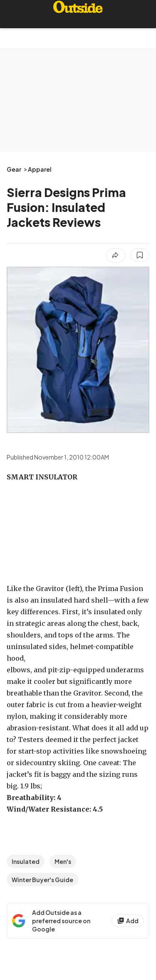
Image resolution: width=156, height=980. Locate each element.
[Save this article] (140, 255)
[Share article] (116, 255)
